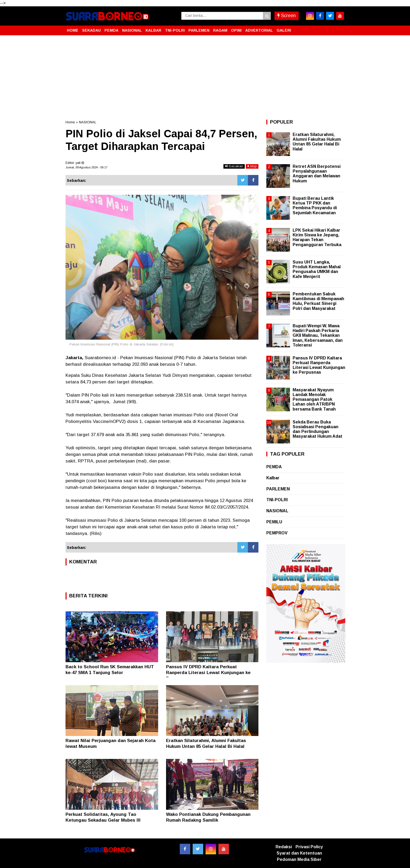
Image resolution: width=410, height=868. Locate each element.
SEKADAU (91, 30)
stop (252, 166)
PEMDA (111, 30)
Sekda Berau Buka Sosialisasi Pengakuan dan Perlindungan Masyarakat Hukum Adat (317, 429)
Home (70, 122)
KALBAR (153, 30)
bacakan (234, 166)
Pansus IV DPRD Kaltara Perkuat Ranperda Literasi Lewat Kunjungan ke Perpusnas (208, 673)
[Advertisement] (205, 77)
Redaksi (284, 847)
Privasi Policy (309, 847)
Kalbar (273, 478)
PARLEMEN (199, 30)
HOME (73, 30)
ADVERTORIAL (259, 30)
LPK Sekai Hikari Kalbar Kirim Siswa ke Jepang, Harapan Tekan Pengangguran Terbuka (317, 237)
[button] (339, 28)
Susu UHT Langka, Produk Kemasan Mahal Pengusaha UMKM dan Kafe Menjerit (317, 269)
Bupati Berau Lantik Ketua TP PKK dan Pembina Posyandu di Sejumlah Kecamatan (315, 206)
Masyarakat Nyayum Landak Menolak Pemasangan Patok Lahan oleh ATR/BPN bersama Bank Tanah (314, 399)
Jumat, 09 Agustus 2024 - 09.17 (86, 167)
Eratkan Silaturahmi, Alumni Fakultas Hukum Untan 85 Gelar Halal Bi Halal (317, 142)
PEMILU (274, 522)
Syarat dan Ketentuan (299, 853)
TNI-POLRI (175, 30)
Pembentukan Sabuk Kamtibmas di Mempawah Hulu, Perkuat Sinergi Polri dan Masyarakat (318, 301)
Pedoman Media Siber (299, 859)
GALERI (284, 30)
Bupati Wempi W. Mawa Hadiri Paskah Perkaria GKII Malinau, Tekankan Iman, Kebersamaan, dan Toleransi (318, 335)
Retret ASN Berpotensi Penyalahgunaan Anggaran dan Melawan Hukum (317, 174)
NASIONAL (132, 30)
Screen (287, 16)
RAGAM (220, 30)
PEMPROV (277, 533)
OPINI (236, 30)
